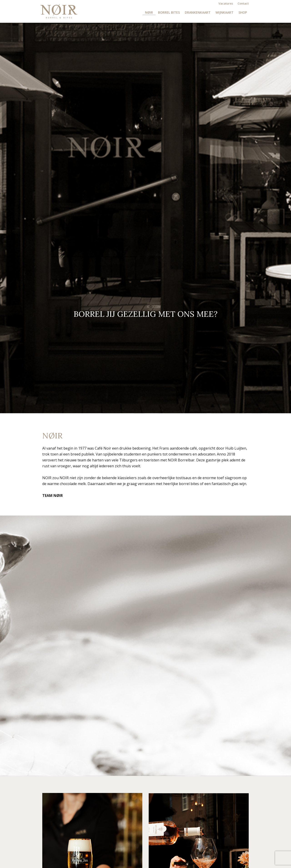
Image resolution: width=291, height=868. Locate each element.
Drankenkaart (198, 13)
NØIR (149, 13)
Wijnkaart (225, 13)
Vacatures (226, 3)
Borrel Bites (169, 13)
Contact (243, 3)
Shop (243, 13)
